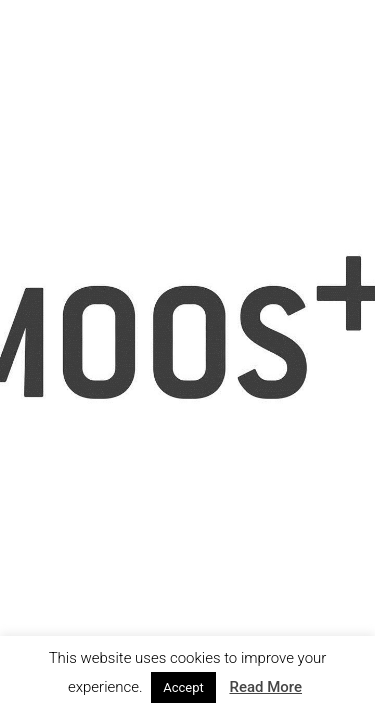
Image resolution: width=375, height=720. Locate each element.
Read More (265, 687)
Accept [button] (183, 687)
